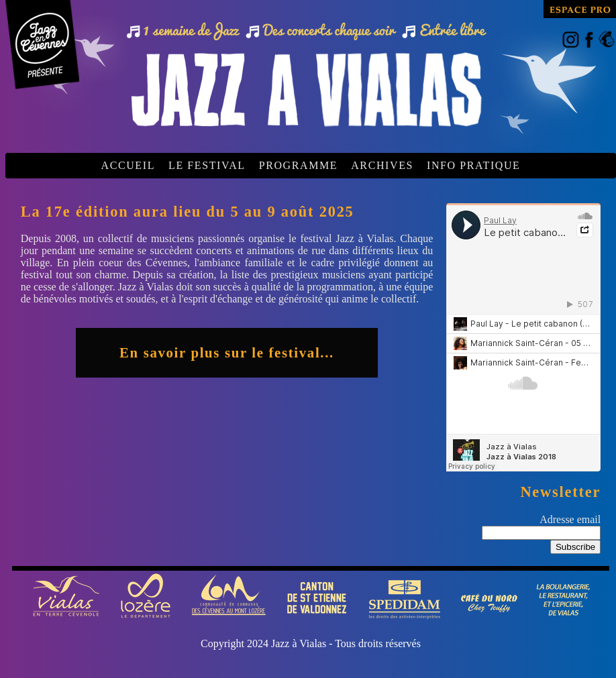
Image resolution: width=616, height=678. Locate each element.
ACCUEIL (128, 165)
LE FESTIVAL (207, 165)
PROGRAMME (299, 165)
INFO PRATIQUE (473, 165)
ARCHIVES (382, 165)
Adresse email (570, 519)
